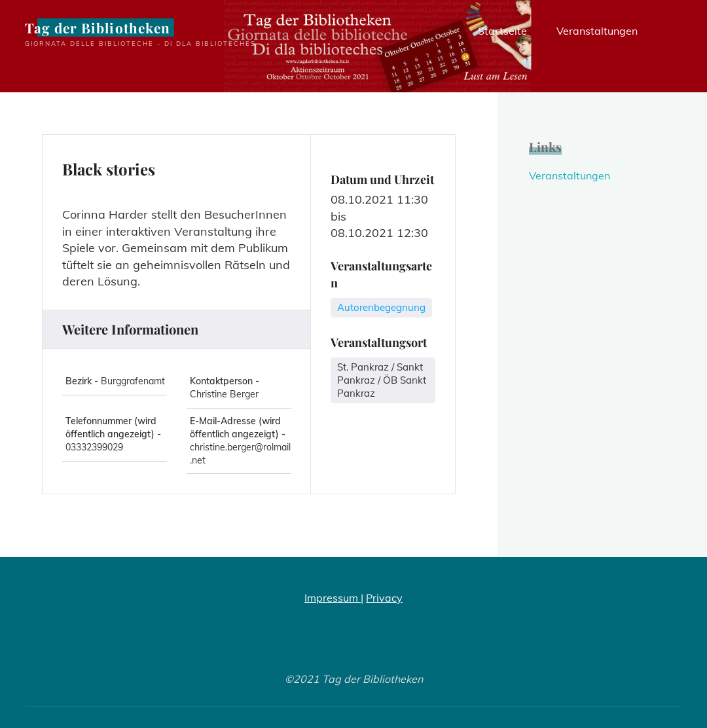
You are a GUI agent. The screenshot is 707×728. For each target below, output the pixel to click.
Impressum (333, 598)
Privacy (384, 598)
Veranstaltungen (570, 175)
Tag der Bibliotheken (98, 27)
